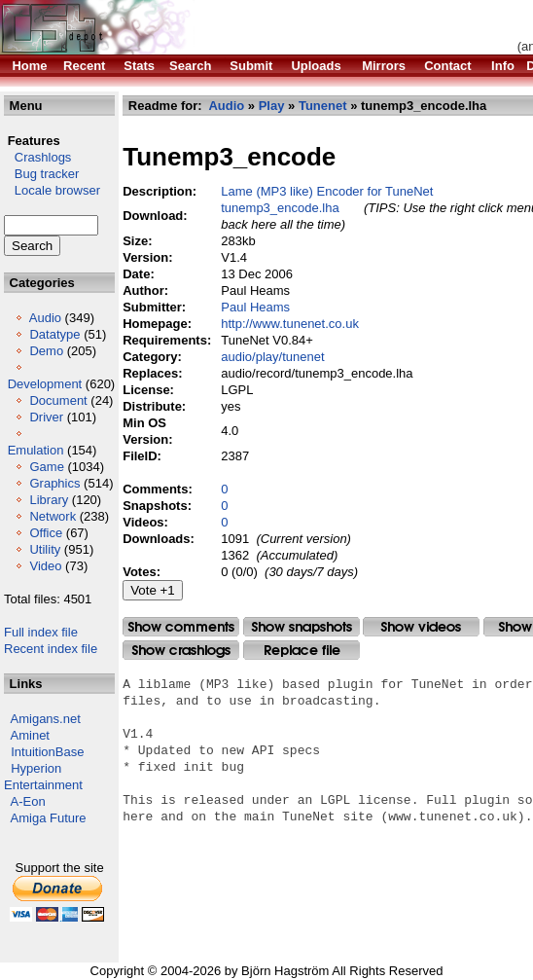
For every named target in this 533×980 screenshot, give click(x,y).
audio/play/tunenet (272, 357)
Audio (45, 318)
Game (46, 467)
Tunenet (323, 106)
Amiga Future (49, 818)
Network (53, 516)
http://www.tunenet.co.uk (290, 324)
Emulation (36, 450)
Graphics (54, 483)
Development (45, 384)
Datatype (54, 334)
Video (45, 566)
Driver (46, 417)
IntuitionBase (47, 752)
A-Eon (28, 801)
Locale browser (52, 190)
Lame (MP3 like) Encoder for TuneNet (327, 191)
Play (272, 106)
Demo (46, 351)
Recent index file (51, 649)
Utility (45, 549)
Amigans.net (46, 719)
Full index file (41, 632)
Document (58, 400)
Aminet (30, 735)
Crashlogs (37, 157)
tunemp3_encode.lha (280, 208)
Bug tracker (41, 174)
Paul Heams (255, 307)
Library (49, 500)
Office (46, 533)
